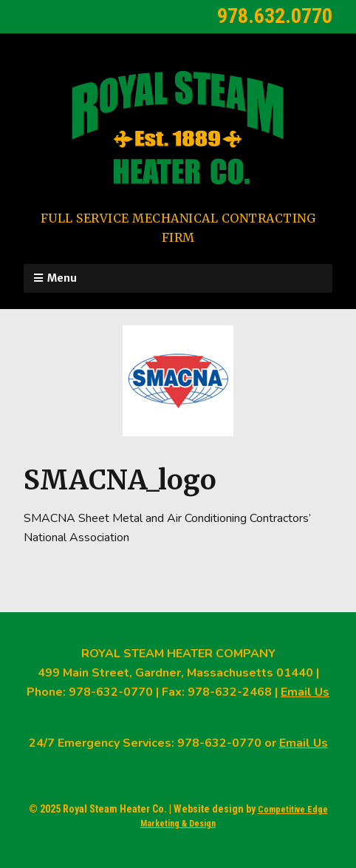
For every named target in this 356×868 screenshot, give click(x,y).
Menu (62, 278)
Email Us (305, 692)
